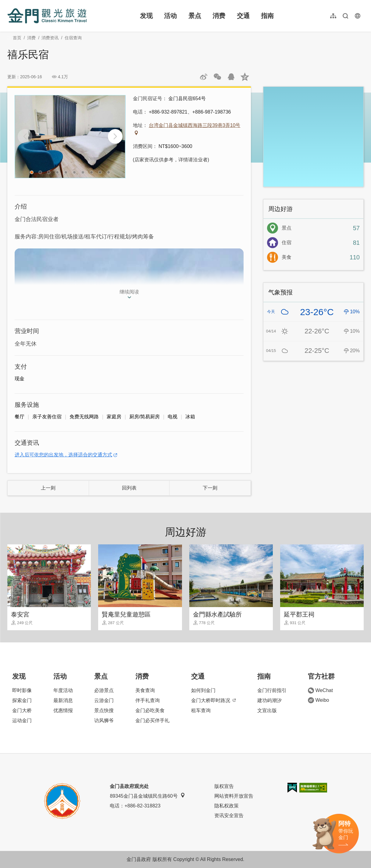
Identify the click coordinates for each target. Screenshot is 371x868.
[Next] (115, 136)
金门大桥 (22, 710)
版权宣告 (224, 786)
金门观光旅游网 (47, 16)
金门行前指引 (272, 690)
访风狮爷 (104, 720)
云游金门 (104, 700)
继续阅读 (129, 292)
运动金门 (22, 720)
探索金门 (22, 700)
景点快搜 (104, 710)
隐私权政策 (227, 806)
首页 (17, 38)
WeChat (320, 691)
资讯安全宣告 (229, 815)
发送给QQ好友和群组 (231, 77)
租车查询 (201, 710)
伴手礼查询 (148, 700)
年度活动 (63, 690)
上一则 (48, 488)
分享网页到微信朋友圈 (217, 77)
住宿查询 (73, 38)
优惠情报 (63, 710)
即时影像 (22, 690)
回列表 (129, 488)
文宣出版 (267, 710)
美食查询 (145, 690)
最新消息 (63, 700)
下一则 (210, 488)
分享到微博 (204, 77)
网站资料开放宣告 (234, 796)
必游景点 (104, 690)
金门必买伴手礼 (152, 720)
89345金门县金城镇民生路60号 (147, 796)
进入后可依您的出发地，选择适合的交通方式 (63, 455)
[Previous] (25, 136)
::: (9, 4)
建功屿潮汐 (269, 700)
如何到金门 (203, 690)
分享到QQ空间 (245, 77)
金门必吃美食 (150, 710)
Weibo (318, 700)
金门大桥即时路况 (213, 700)
